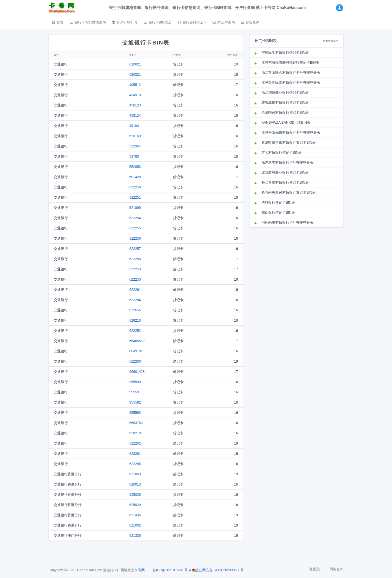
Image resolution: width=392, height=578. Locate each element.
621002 (135, 525)
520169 (135, 136)
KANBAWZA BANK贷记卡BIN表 (286, 122)
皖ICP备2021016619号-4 (172, 570)
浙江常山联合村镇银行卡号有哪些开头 (291, 72)
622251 (135, 197)
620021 (135, 64)
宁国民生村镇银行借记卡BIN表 (285, 52)
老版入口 (316, 569)
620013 (135, 484)
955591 (135, 392)
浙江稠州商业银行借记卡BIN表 (285, 92)
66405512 (137, 341)
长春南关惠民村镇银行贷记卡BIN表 (289, 192)
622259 (135, 269)
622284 (135, 300)
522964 (135, 146)
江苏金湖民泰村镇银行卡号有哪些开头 (291, 82)
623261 (135, 454)
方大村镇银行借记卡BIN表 (282, 152)
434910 (135, 95)
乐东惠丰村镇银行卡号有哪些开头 (287, 162)
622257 (135, 249)
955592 (135, 402)
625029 (135, 505)
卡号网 (139, 570)
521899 (135, 208)
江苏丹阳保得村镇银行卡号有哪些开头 (291, 132)
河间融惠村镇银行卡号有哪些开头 (287, 222)
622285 (135, 464)
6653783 (136, 423)
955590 (135, 382)
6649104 (136, 351)
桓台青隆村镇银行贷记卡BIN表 (285, 182)
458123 (135, 105)
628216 (135, 320)
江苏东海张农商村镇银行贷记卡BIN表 (290, 62)
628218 (135, 433)
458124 (135, 115)
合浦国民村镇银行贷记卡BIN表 (285, 112)
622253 (135, 279)
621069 (135, 474)
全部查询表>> (331, 41)
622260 (135, 361)
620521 (135, 74)
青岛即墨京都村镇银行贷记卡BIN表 (289, 142)
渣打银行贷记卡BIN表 (278, 202)
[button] (192, 22)
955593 (135, 413)
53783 (134, 156)
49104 (134, 126)
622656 (135, 310)
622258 (135, 259)
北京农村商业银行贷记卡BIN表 (285, 172)
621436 (135, 515)
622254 (135, 218)
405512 (135, 85)
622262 (135, 443)
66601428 (137, 372)
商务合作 (337, 569)
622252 (135, 331)
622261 (135, 290)
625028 (135, 495)
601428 (135, 177)
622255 (135, 228)
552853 (135, 167)
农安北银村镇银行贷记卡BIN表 (285, 102)
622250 (135, 187)
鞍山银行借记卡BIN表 (278, 212)
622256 (135, 238)
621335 (135, 536)
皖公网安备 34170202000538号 (218, 570)
